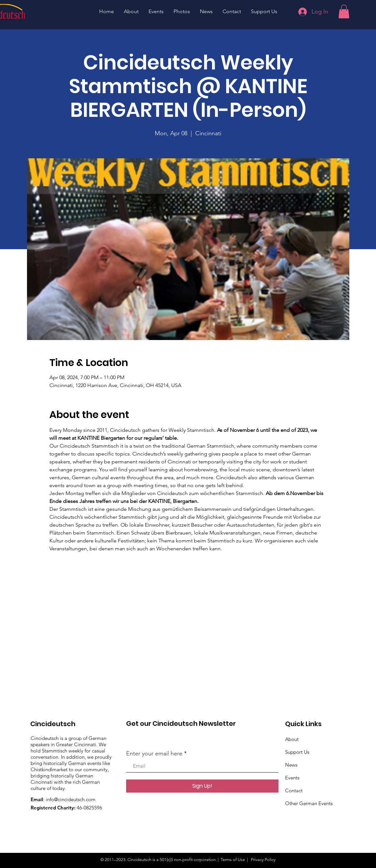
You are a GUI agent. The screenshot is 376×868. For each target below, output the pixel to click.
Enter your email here (154, 753)
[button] (344, 12)
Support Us (297, 752)
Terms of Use (233, 860)
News (291, 765)
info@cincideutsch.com (71, 799)
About (292, 739)
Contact (294, 790)
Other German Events (309, 803)
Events (292, 778)
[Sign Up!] (202, 786)
